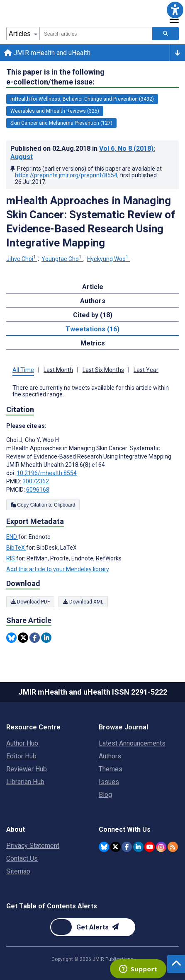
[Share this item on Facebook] (35, 638)
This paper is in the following (55, 77)
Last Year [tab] (146, 370)
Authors (110, 756)
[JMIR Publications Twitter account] (116, 847)
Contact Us (22, 858)
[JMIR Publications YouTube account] (150, 847)
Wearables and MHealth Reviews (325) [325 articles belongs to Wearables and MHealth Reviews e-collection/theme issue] (55, 111)
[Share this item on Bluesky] (11, 638)
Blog (105, 795)
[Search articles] (166, 34)
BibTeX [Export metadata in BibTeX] (16, 548)
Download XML (83, 602)
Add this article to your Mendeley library (58, 569)
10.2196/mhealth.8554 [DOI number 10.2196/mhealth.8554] (47, 473)
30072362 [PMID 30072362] (36, 481)
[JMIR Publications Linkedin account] (138, 847)
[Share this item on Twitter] (23, 638)
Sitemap (18, 871)
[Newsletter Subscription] (93, 927)
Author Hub (22, 743)
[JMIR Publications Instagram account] (161, 847)
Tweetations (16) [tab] (92, 329)
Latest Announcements (132, 743)
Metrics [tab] (93, 343)
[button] (175, 10)
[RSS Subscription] (173, 847)
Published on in (83, 153)
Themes (111, 769)
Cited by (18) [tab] (93, 315)
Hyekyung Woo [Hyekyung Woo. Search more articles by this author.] (108, 259)
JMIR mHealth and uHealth (47, 53)
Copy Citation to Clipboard (43, 505)
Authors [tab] (93, 301)
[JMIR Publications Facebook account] (127, 847)
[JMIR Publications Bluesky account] (104, 847)
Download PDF (30, 602)
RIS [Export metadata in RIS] (11, 558)
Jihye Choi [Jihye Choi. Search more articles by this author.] (22, 259)
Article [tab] (93, 287)
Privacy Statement (33, 846)
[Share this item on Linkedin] (46, 638)
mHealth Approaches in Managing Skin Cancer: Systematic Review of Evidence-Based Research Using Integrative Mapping (91, 222)
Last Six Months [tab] (103, 370)
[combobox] (96, 34)
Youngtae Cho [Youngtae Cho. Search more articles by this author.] (62, 259)
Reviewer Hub (27, 769)
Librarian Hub (25, 782)
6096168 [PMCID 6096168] (38, 490)
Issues (109, 782)
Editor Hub (21, 756)
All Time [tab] (23, 370)
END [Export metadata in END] (12, 537)
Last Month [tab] (58, 370)
